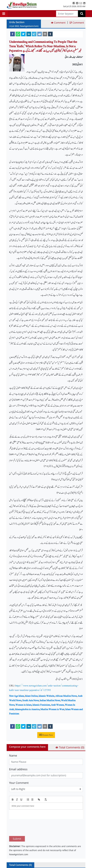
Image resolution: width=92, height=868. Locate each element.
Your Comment (19, 783)
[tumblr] (50, 34)
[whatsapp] (18, 34)
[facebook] (13, 34)
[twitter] (23, 34)
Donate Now (46, 735)
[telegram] (34, 34)
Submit (17, 824)
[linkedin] (29, 34)
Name (13, 755)
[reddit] (40, 34)
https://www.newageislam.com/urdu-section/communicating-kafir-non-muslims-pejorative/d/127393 (44, 688)
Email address (18, 769)
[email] (45, 34)
